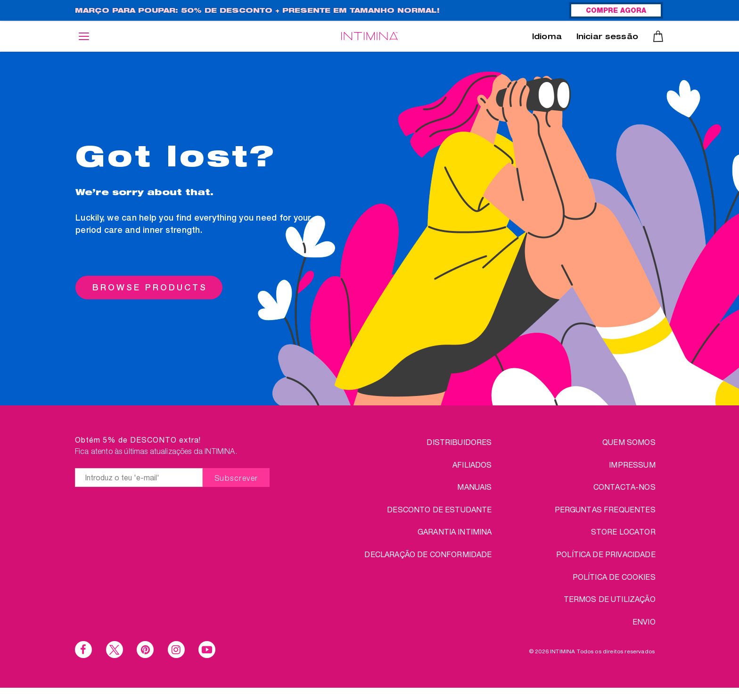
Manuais (474, 487)
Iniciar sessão (607, 38)
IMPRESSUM (632, 465)
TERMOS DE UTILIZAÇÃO (610, 599)
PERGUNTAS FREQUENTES (605, 509)
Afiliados (472, 465)
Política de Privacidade (606, 554)
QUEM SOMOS (629, 442)
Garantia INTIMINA (455, 531)
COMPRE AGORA (616, 11)
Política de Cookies (614, 577)
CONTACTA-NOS (624, 487)
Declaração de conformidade (428, 554)
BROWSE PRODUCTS (150, 287)
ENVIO (644, 622)
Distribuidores (459, 442)
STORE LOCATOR (623, 531)
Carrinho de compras (658, 36)
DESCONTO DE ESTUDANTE (439, 509)
